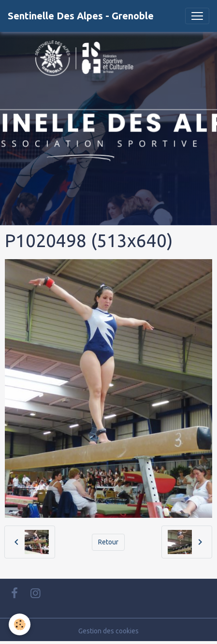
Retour (108, 542)
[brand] (81, 16)
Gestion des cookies (108, 631)
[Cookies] (20, 624)
